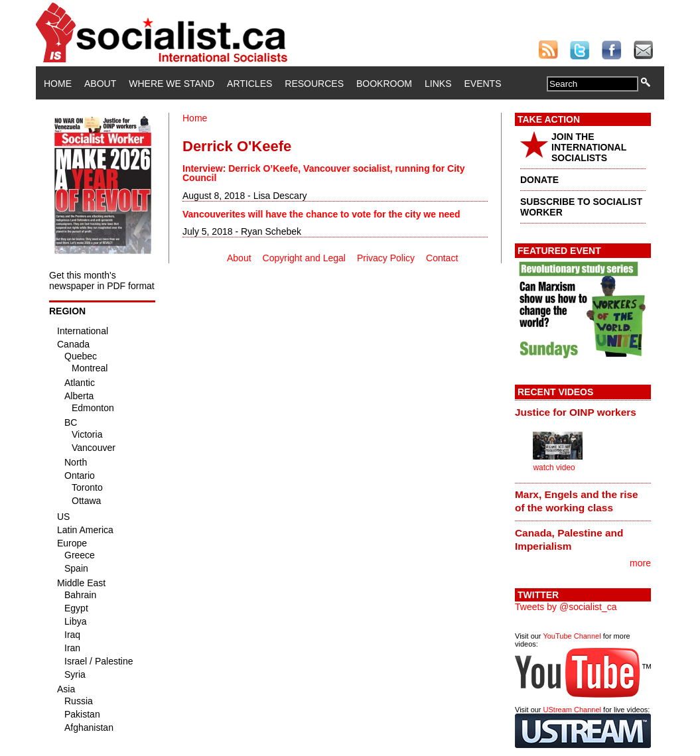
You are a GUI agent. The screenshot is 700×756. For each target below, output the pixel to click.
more (640, 563)
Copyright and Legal (304, 258)
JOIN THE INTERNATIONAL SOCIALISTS (589, 147)
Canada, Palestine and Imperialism (569, 539)
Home (58, 84)
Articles (249, 84)
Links (438, 84)
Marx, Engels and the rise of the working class (577, 501)
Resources (314, 84)
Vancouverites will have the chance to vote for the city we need (321, 214)
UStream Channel (572, 710)
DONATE (539, 180)
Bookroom (384, 84)
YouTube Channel (572, 636)
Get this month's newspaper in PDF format (102, 281)
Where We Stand (172, 84)
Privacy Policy (386, 258)
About (100, 84)
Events (482, 84)
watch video (554, 468)
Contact (442, 258)
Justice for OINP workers (576, 412)
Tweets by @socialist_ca (566, 607)
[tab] (583, 412)
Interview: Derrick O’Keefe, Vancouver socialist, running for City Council (324, 173)
